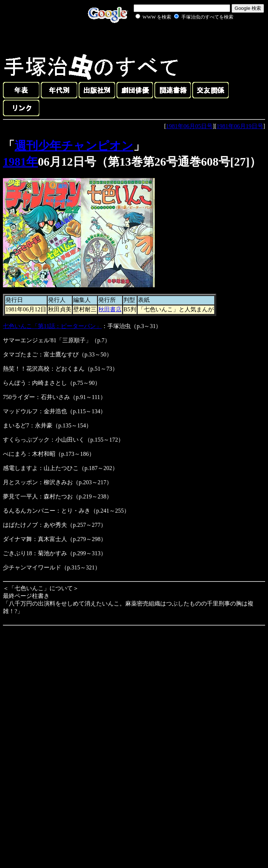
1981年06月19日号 (240, 126)
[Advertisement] (176, 38)
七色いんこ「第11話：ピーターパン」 (52, 326)
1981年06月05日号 (189, 126)
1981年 (20, 162)
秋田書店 (110, 309)
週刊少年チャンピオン (74, 146)
